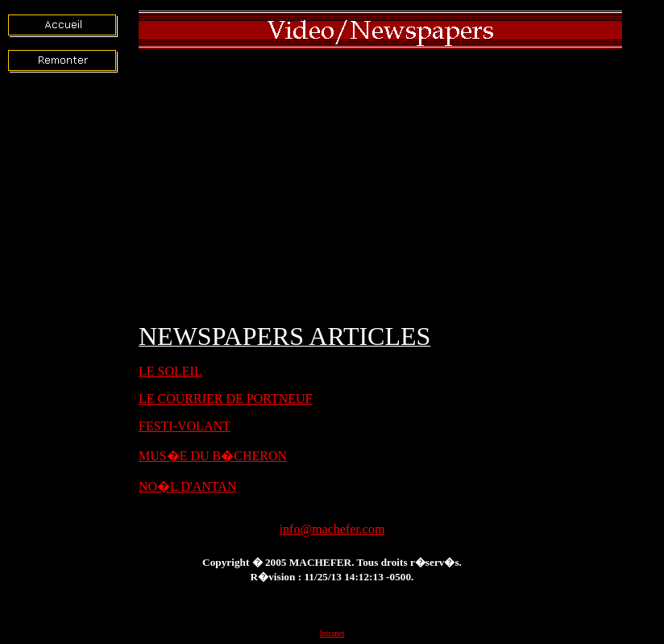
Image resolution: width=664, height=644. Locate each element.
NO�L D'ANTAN (187, 486)
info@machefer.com (332, 529)
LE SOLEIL (170, 371)
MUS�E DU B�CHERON (213, 456)
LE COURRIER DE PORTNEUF (226, 399)
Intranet (332, 633)
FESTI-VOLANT (185, 426)
